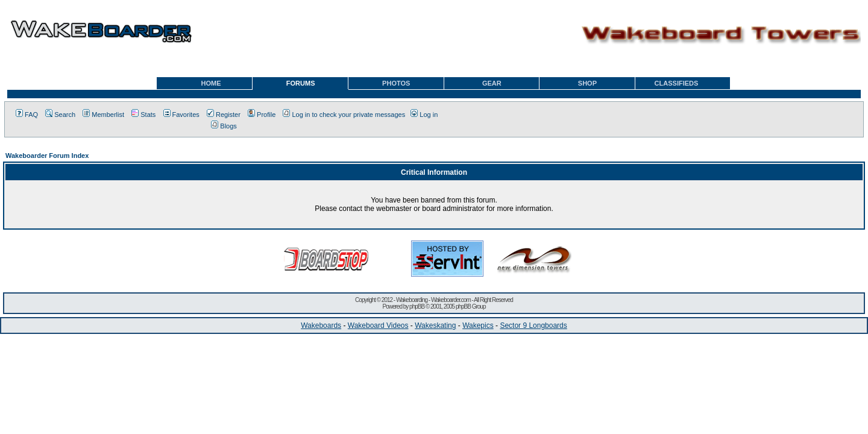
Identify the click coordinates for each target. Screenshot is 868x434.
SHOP (587, 83)
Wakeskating (435, 325)
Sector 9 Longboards (533, 325)
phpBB (417, 307)
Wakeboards (321, 325)
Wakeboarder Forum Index (47, 156)
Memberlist (103, 115)
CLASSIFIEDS (677, 83)
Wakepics (478, 325)
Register (224, 115)
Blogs (224, 126)
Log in (424, 115)
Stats (143, 115)
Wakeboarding (412, 300)
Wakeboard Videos (378, 325)
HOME (211, 83)
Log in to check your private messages (344, 115)
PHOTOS (396, 83)
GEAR (492, 83)
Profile (262, 115)
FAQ (27, 115)
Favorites (181, 115)
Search (60, 115)
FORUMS (301, 83)
